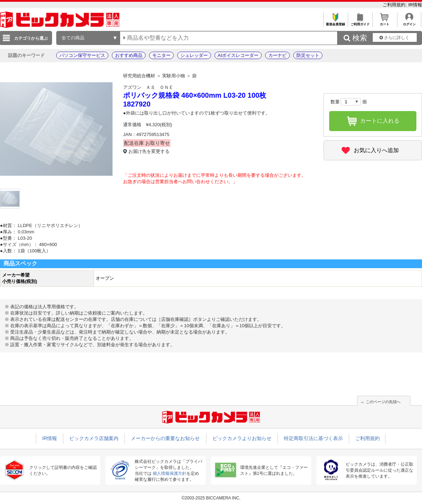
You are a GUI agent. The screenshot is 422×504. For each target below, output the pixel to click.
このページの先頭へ (383, 402)
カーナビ (277, 55)
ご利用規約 (395, 5)
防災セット (308, 55)
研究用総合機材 (139, 76)
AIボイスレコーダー (238, 55)
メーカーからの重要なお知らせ (165, 438)
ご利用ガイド (360, 22)
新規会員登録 (335, 22)
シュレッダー (194, 55)
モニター (161, 55)
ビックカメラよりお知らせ (242, 438)
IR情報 (415, 5)
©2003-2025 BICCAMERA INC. (211, 498)
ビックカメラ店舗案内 (94, 438)
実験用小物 (174, 76)
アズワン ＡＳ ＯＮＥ (148, 87)
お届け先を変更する (149, 151)
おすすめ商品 (129, 55)
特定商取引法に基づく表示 (313, 438)
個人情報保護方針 (170, 473)
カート (385, 22)
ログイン (409, 22)
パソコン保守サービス (82, 55)
